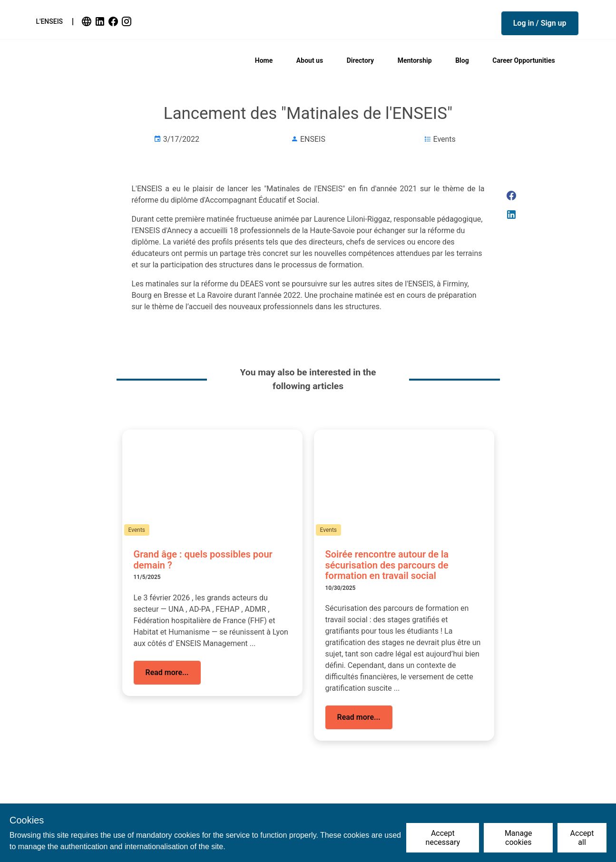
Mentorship (415, 60)
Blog (462, 60)
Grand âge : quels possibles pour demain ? (203, 560)
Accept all (582, 838)
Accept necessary (443, 838)
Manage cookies (518, 838)
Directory (360, 60)
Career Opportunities (523, 60)
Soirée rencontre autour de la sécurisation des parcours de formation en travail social (387, 565)
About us (310, 60)
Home (264, 60)
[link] (88, 21)
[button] (540, 23)
